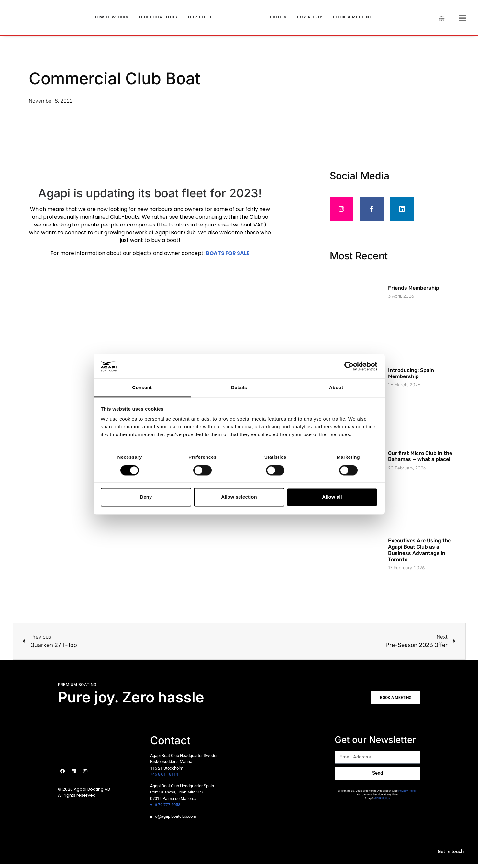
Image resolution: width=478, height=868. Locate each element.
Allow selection (239, 497)
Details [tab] (239, 388)
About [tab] (336, 388)
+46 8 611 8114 (164, 778)
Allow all (332, 497)
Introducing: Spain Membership (411, 377)
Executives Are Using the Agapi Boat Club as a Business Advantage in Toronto (419, 554)
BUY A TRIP (310, 17)
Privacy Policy (407, 794)
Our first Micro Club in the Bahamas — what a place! (420, 460)
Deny (146, 497)
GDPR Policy (382, 802)
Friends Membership (414, 291)
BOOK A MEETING (353, 17)
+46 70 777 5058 (165, 808)
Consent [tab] (142, 388)
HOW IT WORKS (111, 17)
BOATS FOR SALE (228, 253)
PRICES (278, 17)
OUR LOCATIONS (158, 17)
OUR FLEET (200, 17)
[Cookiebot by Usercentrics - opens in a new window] (349, 366)
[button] (393, 701)
